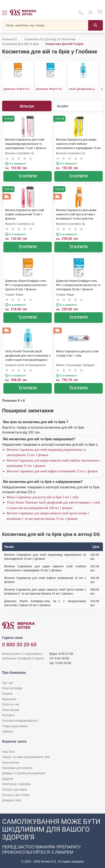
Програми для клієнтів (17, 768)
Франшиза (9, 699)
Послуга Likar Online (16, 795)
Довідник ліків (12, 800)
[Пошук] (96, 25)
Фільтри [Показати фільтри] (27, 106)
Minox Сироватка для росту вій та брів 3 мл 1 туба (43, 497)
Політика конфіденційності (20, 721)
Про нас (8, 683)
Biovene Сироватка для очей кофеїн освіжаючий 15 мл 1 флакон (52, 471)
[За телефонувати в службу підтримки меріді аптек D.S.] (81, 14)
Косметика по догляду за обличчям (50, 39)
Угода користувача (15, 726)
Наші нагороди (12, 688)
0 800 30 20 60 (19, 645)
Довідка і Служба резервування (24, 773)
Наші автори (11, 710)
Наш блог (9, 752)
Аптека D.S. (10, 39)
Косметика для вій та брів (20, 44)
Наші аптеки (10, 762)
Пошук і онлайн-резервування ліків (26, 757)
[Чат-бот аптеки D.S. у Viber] (52, 841)
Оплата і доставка (15, 789)
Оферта (8, 731)
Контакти (8, 715)
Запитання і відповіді (16, 784)
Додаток (8, 779)
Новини (7, 694)
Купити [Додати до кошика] (27, 177)
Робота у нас (11, 704)
